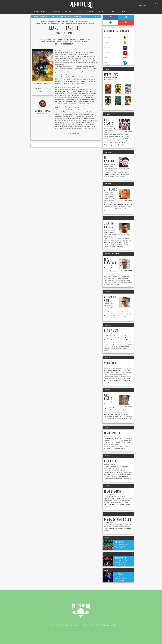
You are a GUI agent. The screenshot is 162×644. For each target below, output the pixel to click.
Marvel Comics (108, 128)
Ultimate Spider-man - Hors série (120, 448)
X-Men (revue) (121, 316)
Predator (107, 336)
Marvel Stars (111, 75)
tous (79, 11)
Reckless (107, 174)
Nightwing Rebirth (115, 372)
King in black (126, 438)
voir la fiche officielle (61, 134)
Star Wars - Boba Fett (117, 282)
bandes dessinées (40, 11)
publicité (86, 625)
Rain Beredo (111, 461)
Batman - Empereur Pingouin (112, 378)
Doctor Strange (109, 344)
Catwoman (118, 176)
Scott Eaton (110, 363)
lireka (116, 63)
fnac (116, 43)
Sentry (114, 474)
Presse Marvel (85, 21)
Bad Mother (116, 276)
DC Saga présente (109, 524)
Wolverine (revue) (114, 314)
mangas (56, 11)
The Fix (115, 128)
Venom (124, 442)
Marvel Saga (122, 145)
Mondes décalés (82, 23)
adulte (46, 23)
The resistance (124, 276)
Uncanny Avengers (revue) (119, 312)
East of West (117, 242)
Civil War (111, 170)
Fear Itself (127, 205)
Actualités (90, 11)
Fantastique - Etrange (71, 23)
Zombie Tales (128, 524)
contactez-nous (66, 625)
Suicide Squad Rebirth (116, 370)
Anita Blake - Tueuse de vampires (121, 527)
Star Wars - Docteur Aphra (118, 340)
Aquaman (110, 209)
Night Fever (124, 172)
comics (69, 11)
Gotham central (112, 168)
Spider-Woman (108, 500)
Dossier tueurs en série (120, 318)
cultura (116, 48)
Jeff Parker (110, 190)
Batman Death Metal (121, 468)
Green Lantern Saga (113, 416)
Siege (110, 310)
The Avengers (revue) (123, 209)
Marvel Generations (123, 476)
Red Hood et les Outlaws (116, 472)
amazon (116, 38)
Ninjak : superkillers (109, 196)
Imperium (117, 376)
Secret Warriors (119, 524)
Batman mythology (109, 198)
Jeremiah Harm (113, 529)
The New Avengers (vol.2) (117, 410)
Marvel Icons (125, 418)
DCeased (107, 466)
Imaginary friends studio (118, 520)
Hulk (114, 211)
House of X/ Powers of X (117, 244)
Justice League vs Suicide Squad (118, 374)
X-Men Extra (111, 505)
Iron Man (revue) (116, 418)
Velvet (124, 176)
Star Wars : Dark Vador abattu (120, 278)
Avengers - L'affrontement (124, 139)
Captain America (108, 479)
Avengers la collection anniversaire (119, 240)
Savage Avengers (109, 280)
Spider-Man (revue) (112, 476)
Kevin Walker (111, 331)
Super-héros (91, 23)
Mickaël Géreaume (44, 111)
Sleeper (112, 176)
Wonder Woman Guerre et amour (113, 368)
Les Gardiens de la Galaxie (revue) (123, 479)
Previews (101, 11)
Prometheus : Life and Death (112, 470)
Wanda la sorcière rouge (125, 440)
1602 (115, 209)
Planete (81, 5)
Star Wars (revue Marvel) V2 (123, 338)
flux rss (77, 625)
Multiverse (113, 498)
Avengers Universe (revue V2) (116, 137)
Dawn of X (107, 244)
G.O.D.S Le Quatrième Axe (117, 238)
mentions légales (110, 625)
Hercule (106, 529)
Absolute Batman (109, 438)
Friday (106, 170)
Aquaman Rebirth (109, 376)
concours (113, 11)
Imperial (106, 232)
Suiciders (107, 308)
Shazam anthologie (109, 200)
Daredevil (112, 174)
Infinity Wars (108, 278)
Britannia (121, 505)
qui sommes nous (52, 625)
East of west (125, 242)
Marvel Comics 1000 (120, 280)
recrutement (97, 625)
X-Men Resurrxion (116, 284)
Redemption (116, 274)
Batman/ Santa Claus (110, 194)
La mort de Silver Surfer (110, 496)
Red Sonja (121, 529)
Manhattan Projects (117, 247)
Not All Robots (108, 274)
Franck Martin (112, 433)
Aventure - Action (60, 23)
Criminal (106, 166)
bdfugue (116, 53)
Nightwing (107, 408)
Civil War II (111, 143)
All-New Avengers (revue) (111, 145)
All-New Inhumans (119, 344)
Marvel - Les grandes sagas (123, 174)
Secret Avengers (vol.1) (117, 348)
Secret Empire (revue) (114, 135)
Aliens (110, 474)
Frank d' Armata (113, 492)
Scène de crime (116, 172)
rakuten (116, 58)
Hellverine (107, 498)
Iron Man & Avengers (110, 141)
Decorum (111, 242)
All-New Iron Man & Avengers (123, 143)
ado (42, 23)
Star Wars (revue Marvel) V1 (116, 444)
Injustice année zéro (109, 468)
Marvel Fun (123, 207)
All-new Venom (122, 496)
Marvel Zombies (108, 306)
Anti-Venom (120, 205)
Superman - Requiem (126, 376)
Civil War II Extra (128, 342)
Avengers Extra (108, 211)
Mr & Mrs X (125, 503)
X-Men (122, 372)
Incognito (107, 176)
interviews (125, 11)
